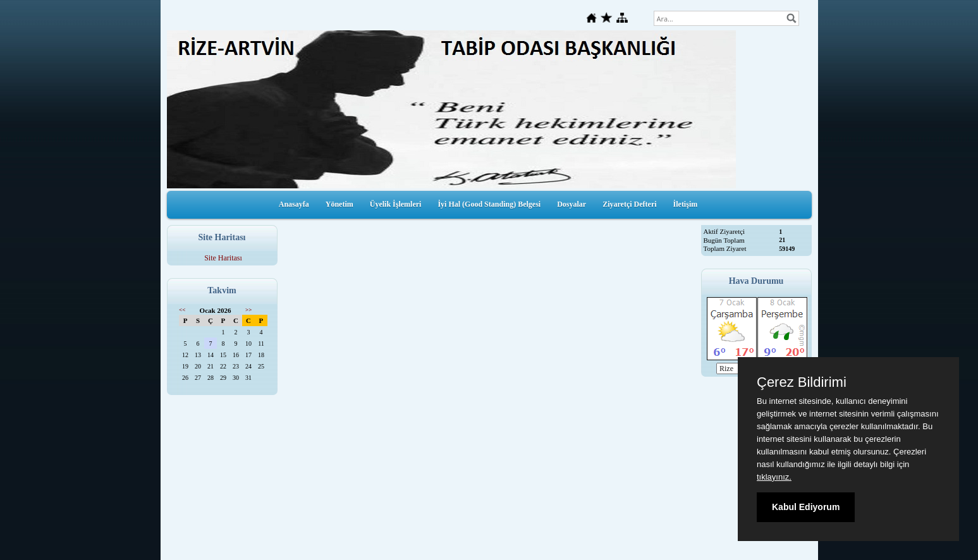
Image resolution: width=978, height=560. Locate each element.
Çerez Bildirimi (802, 382)
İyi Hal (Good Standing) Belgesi (489, 204)
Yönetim (339, 204)
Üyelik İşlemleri (396, 204)
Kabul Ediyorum (806, 507)
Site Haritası (223, 258)
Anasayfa (294, 204)
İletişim (686, 204)
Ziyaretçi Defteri (629, 204)
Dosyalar (572, 204)
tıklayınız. (774, 477)
